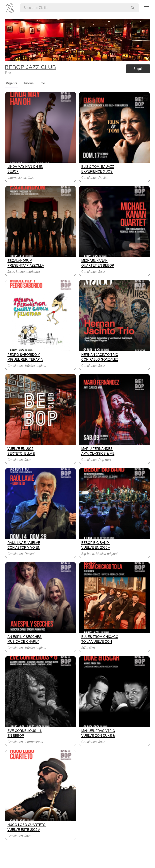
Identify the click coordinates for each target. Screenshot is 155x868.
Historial (29, 83)
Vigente (12, 83)
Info (42, 83)
